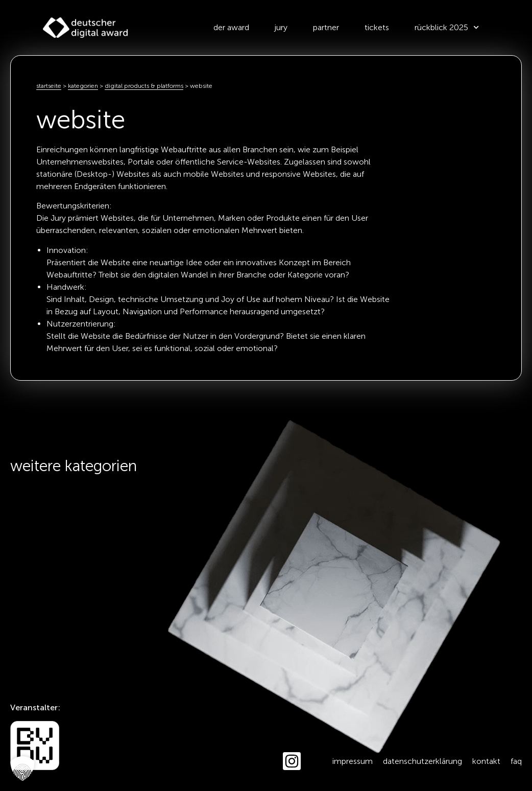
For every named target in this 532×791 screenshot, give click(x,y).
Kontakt (486, 761)
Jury (281, 27)
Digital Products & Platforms (144, 86)
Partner (326, 27)
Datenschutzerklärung (422, 761)
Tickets (377, 27)
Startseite (49, 86)
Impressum (353, 761)
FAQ (516, 761)
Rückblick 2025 (447, 27)
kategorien (83, 86)
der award (231, 27)
